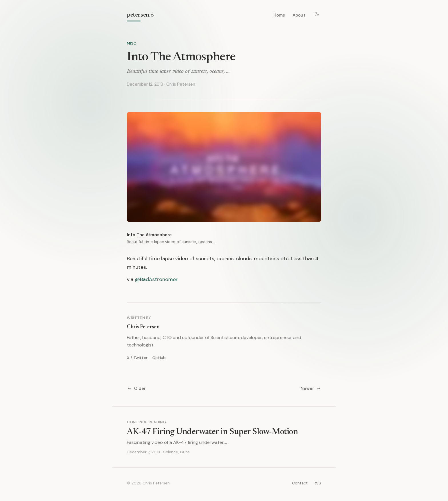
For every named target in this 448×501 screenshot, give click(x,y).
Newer (311, 389)
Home (279, 15)
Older (136, 389)
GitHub (159, 358)
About (299, 15)
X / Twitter (137, 358)
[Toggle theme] (317, 14)
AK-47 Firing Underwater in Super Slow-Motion (212, 432)
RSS (317, 483)
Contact (300, 483)
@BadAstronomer (156, 279)
